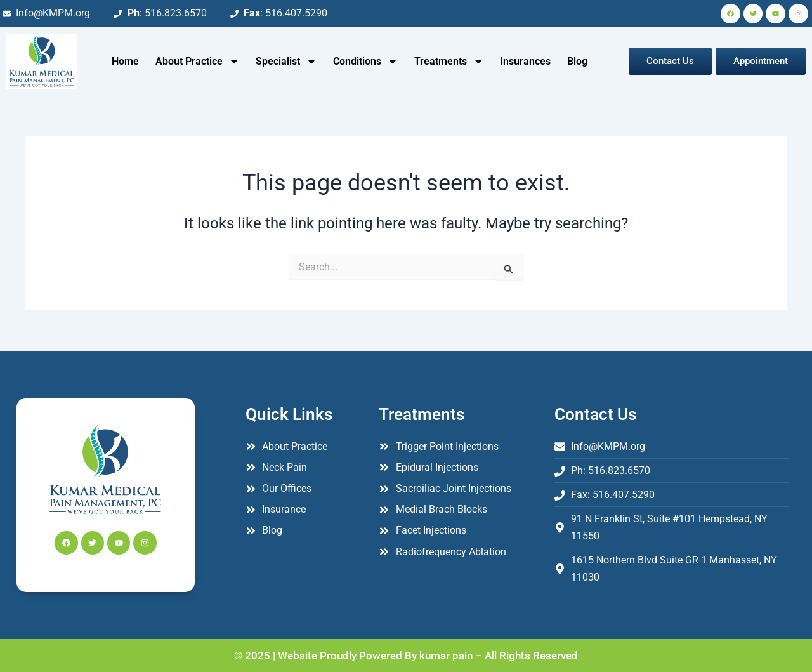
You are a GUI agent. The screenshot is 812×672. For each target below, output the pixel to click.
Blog (577, 61)
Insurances (525, 61)
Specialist (286, 62)
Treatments (449, 62)
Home (125, 61)
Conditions (365, 62)
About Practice (197, 62)
